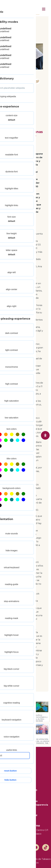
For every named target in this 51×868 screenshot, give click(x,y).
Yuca (12, 100)
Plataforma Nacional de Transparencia (26, 805)
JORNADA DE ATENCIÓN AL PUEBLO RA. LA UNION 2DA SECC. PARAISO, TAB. (38, 741)
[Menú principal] (44, 9)
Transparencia (26, 798)
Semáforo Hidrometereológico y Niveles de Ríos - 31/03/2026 (38, 718)
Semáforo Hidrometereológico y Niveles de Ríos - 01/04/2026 (13, 718)
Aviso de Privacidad (26, 815)
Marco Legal (26, 819)
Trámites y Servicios (26, 801)
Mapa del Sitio (26, 808)
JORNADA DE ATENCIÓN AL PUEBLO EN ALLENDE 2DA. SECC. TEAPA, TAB (13, 741)
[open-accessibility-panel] (45, 435)
